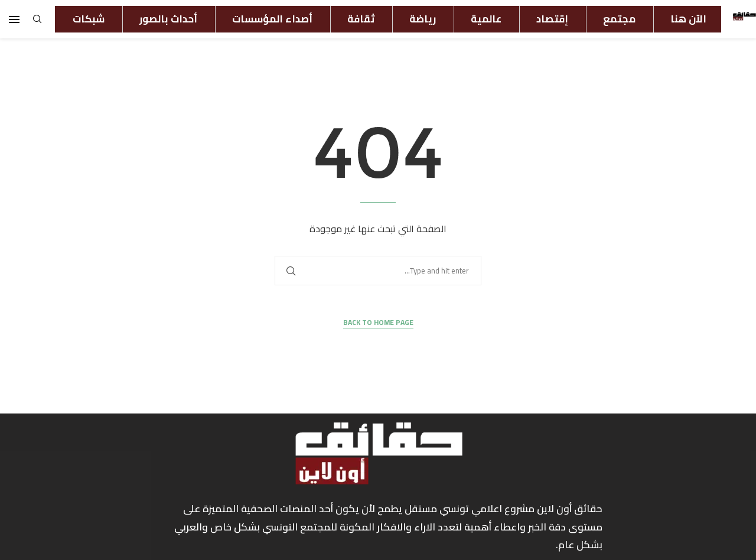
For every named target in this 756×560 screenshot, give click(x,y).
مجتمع (619, 19)
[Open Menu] (14, 19)
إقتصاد (552, 19)
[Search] (37, 22)
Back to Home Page (378, 323)
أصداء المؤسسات (272, 19)
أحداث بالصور (168, 19)
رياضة (423, 19)
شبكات (89, 19)
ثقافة (361, 19)
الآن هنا (688, 19)
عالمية (486, 19)
